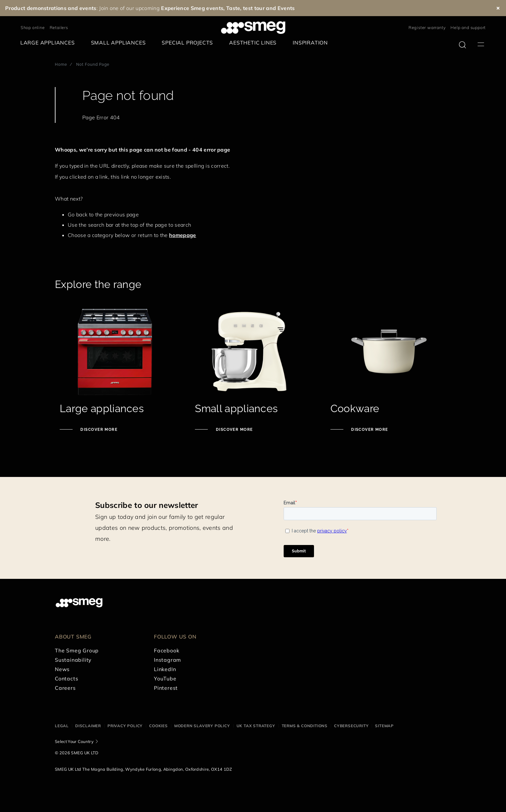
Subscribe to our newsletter (147, 505)
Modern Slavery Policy (202, 726)
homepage (183, 235)
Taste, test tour (245, 8)
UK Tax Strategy (256, 726)
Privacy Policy (125, 726)
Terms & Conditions (305, 726)
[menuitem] (49, 43)
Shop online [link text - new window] (33, 27)
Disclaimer (88, 726)
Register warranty (427, 27)
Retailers (59, 27)
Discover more (98, 430)
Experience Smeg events (192, 8)
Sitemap (384, 726)
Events (286, 8)
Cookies (158, 726)
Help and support (468, 27)
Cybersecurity (351, 726)
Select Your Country (74, 741)
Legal (62, 726)
